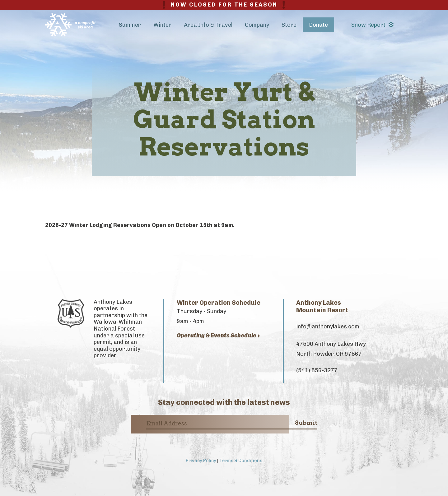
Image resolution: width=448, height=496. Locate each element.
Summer (130, 25)
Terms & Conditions (241, 461)
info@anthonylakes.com (328, 327)
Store (289, 25)
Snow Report (372, 25)
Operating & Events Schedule (218, 336)
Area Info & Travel (208, 25)
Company (257, 25)
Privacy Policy (201, 461)
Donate (318, 25)
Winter (162, 25)
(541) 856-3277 (317, 370)
